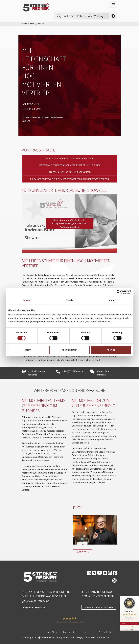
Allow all (111, 350)
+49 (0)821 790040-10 (73, 371)
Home (24, 24)
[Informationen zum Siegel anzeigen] (129, 626)
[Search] (86, 16)
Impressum (87, 632)
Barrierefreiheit (106, 632)
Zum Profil (83, 552)
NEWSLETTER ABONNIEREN (99, 607)
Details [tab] (70, 300)
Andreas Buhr (31, 108)
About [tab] (112, 300)
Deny (28, 350)
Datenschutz (69, 632)
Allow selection (69, 350)
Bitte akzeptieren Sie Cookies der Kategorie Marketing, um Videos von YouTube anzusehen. (69, 223)
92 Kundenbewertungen (129, 622)
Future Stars (51, 632)
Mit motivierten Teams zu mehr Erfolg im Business (44, 406)
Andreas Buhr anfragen (103, 373)
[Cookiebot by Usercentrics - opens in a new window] (119, 292)
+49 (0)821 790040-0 (36, 601)
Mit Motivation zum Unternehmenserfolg (93, 403)
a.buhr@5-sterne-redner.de (37, 373)
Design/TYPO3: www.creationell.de (92, 637)
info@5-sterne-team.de (33, 607)
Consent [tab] (27, 300)
